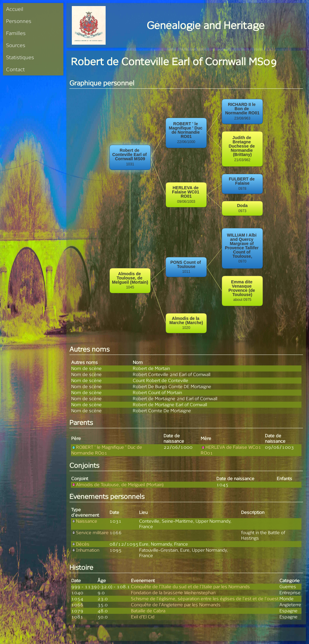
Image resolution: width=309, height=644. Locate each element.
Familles (16, 33)
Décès (80, 544)
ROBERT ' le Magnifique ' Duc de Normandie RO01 (107, 450)
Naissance (84, 521)
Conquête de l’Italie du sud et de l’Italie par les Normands (190, 587)
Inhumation (85, 550)
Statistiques (20, 57)
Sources (16, 45)
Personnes (19, 21)
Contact (15, 69)
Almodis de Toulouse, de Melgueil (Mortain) (117, 485)
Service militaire (90, 532)
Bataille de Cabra (148, 611)
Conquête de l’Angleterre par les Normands (176, 605)
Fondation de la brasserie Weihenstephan (173, 593)
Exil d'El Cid (143, 617)
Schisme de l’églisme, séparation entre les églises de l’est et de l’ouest (205, 599)
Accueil (15, 9)
